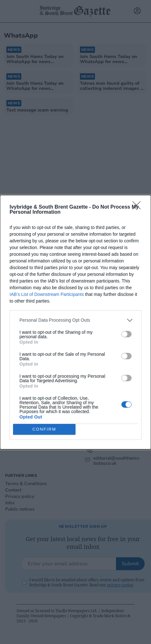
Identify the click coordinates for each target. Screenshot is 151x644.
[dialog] (75, 322)
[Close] (139, 207)
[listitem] (75, 320)
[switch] (126, 334)
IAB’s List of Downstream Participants (47, 294)
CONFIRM (44, 429)
